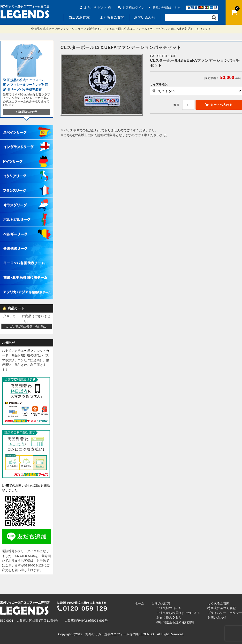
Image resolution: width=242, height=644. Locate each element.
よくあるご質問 (112, 17)
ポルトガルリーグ (27, 215)
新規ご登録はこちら (167, 8)
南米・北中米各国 (27, 273)
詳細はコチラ (27, 112)
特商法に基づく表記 (222, 608)
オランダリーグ (27, 200)
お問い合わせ (145, 17)
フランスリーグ (27, 186)
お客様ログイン (133, 8)
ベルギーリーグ (27, 229)
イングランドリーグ (27, 142)
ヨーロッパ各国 (27, 258)
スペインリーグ (27, 127)
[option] (102, 85)
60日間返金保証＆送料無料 (175, 622)
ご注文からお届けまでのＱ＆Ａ (178, 613)
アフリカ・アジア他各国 (27, 287)
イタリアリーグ (27, 171)
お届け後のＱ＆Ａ (169, 617)
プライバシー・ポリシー (225, 613)
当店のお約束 (79, 17)
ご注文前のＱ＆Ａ (169, 608)
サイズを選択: (159, 84)
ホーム (140, 603)
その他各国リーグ (27, 244)
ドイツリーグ (27, 157)
